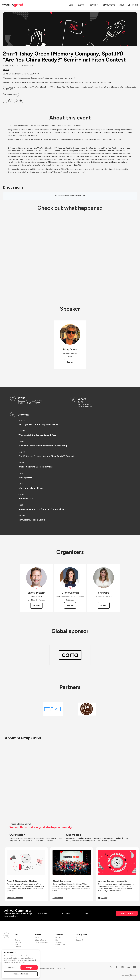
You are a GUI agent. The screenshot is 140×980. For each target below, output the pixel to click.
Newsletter (59, 938)
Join (71, 5)
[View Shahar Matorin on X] (36, 588)
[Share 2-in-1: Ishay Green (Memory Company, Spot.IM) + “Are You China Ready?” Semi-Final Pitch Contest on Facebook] (5, 101)
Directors (18, 947)
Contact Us (80, 940)
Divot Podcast (60, 944)
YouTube (58, 942)
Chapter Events (40, 940)
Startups (18, 942)
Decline (11, 968)
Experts (17, 940)
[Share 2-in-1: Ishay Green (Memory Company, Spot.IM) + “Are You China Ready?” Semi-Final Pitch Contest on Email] (21, 101)
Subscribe (126, 913)
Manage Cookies (21, 974)
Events (81, 5)
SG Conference (41, 938)
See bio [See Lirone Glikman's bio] (70, 605)
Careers (78, 938)
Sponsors (18, 944)
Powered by (128, 975)
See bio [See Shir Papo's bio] (104, 605)
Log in (135, 5)
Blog (57, 940)
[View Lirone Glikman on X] (70, 588)
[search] (129, 5)
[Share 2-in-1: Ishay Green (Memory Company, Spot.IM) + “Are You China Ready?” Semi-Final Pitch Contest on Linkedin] (16, 101)
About (121, 5)
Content (94, 5)
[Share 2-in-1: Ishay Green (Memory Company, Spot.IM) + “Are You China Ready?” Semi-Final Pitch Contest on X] (10, 101)
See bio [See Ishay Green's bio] (70, 362)
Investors (18, 938)
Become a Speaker (41, 942)
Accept (29, 968)
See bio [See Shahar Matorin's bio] (37, 605)
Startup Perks (109, 5)
